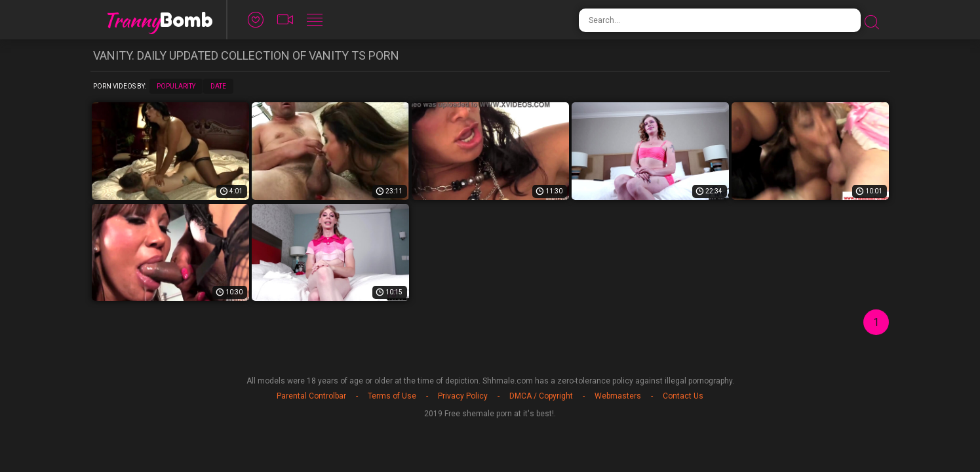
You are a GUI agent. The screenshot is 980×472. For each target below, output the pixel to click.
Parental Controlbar (311, 396)
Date (218, 86)
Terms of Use (392, 396)
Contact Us (683, 396)
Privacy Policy (463, 396)
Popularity (176, 86)
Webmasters (618, 396)
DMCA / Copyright (541, 396)
